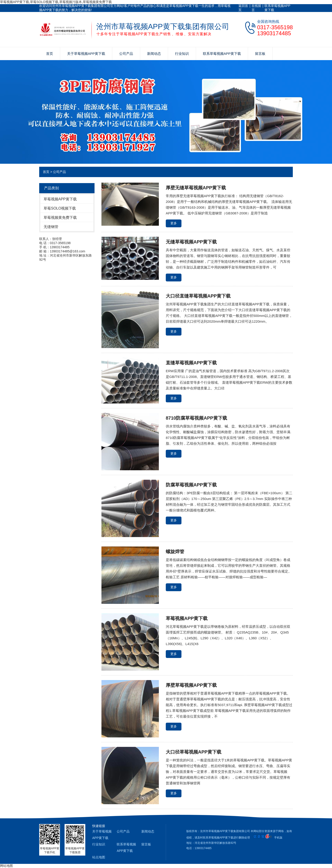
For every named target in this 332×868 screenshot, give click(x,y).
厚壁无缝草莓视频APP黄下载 (196, 188)
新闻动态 (154, 54)
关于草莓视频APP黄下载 (86, 54)
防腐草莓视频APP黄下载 (191, 485)
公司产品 (126, 54)
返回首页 (243, 8)
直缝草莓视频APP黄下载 (191, 363)
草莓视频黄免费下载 (60, 218)
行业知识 (182, 54)
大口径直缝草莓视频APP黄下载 (198, 296)
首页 (50, 54)
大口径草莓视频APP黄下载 (194, 752)
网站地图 (6, 866)
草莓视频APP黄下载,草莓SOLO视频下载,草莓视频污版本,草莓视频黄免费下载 (56, 2)
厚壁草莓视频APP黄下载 (191, 685)
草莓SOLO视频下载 (60, 208)
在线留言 (256, 8)
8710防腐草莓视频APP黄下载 (196, 418)
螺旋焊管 (175, 552)
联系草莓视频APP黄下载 (277, 8)
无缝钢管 (51, 227)
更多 (174, 223)
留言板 (260, 54)
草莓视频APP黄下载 (60, 199)
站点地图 (99, 857)
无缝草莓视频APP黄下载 (191, 242)
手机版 (278, 838)
